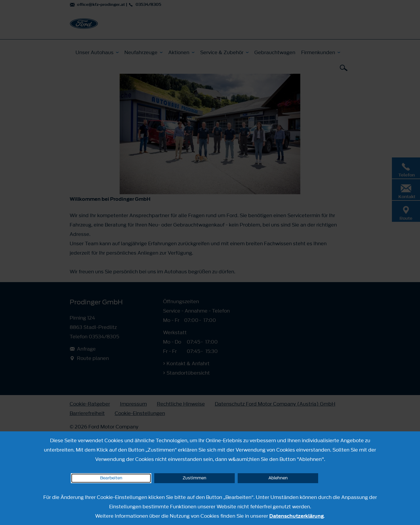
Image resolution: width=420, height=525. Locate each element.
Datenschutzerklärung (296, 516)
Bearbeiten (111, 478)
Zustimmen (194, 478)
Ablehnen (278, 478)
